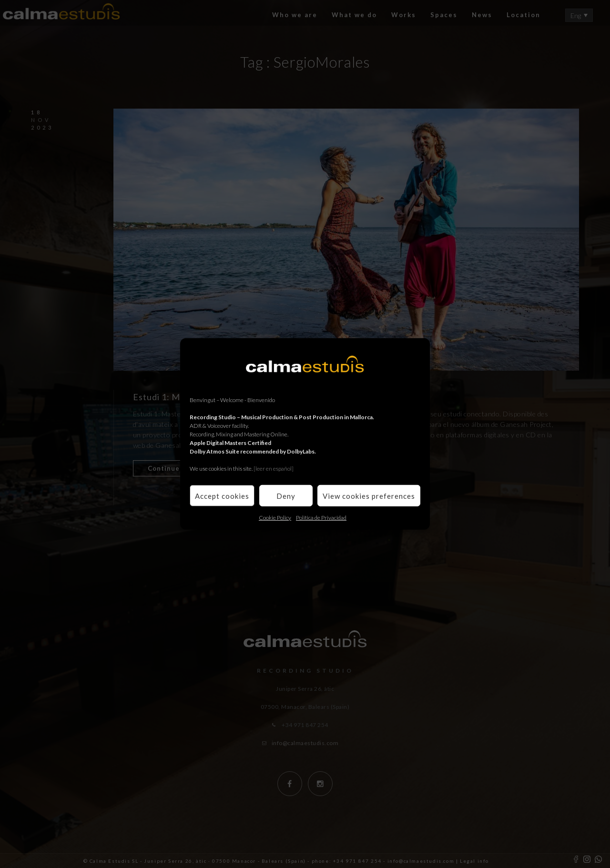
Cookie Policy (275, 518)
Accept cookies (222, 495)
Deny (286, 495)
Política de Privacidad (321, 518)
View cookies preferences (369, 495)
